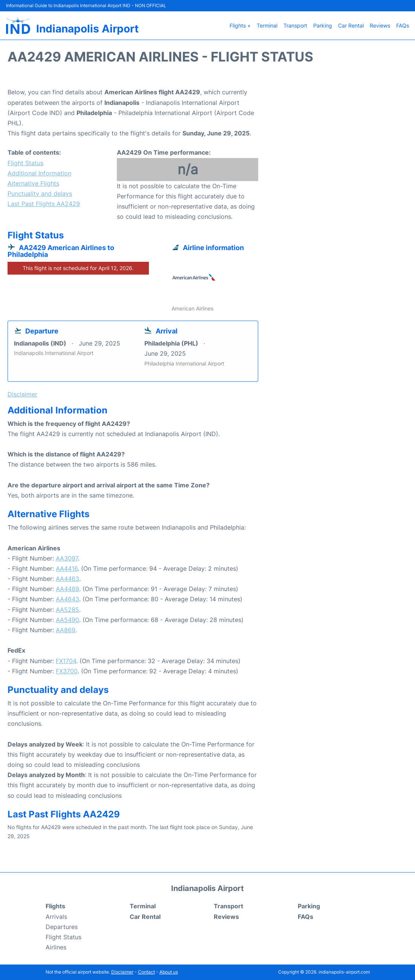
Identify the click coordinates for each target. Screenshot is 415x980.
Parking (323, 25)
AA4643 (67, 599)
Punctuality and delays (40, 194)
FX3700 (67, 671)
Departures (62, 927)
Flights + (240, 25)
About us (169, 972)
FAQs (403, 25)
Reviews (380, 25)
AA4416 (67, 568)
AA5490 (67, 620)
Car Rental (351, 25)
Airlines (56, 947)
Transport (295, 25)
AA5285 (67, 610)
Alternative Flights (33, 183)
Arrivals (56, 917)
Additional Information (39, 173)
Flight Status (25, 163)
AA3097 (67, 558)
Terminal (267, 25)
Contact (146, 972)
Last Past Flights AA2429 (44, 204)
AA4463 (67, 579)
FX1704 (66, 661)
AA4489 (67, 589)
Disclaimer (122, 972)
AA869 (66, 630)
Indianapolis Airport (87, 29)
